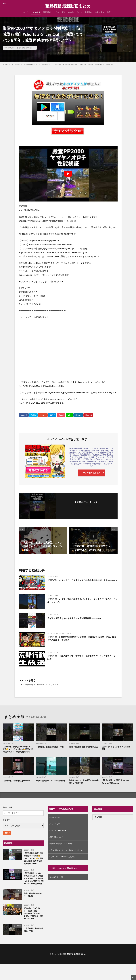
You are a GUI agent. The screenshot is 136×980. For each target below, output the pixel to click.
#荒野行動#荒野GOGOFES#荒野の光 (85, 748)
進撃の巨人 (99, 12)
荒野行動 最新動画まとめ (68, 6)
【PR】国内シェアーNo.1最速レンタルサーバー (68, 859)
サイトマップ (56, 830)
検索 (6, 838)
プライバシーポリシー (60, 837)
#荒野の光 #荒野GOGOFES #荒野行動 (51, 786)
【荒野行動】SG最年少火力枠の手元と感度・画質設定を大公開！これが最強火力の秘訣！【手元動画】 (80, 639)
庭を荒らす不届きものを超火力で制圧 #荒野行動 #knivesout (80, 618)
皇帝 (109, 12)
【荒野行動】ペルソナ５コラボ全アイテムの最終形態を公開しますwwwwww (82, 582)
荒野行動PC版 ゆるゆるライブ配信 (34, 910)
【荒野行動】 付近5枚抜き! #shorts (15, 786)
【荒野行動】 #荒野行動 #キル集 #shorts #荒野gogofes (118, 786)
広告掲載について (58, 843)
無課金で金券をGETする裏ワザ (63, 850)
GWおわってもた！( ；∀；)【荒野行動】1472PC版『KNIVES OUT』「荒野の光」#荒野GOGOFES (33, 930)
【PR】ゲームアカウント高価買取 (64, 867)
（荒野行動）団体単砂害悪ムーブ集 (51, 748)
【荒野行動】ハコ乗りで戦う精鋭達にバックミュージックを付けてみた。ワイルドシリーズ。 (82, 601)
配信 (64, 12)
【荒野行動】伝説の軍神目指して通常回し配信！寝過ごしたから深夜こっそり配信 (82, 658)
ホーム (26, 12)
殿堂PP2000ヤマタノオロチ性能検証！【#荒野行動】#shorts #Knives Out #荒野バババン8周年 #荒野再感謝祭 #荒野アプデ (69, 64)
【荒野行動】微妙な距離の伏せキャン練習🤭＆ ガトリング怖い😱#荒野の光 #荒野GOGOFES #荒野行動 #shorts (18, 751)
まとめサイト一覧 (58, 888)
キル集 (71, 12)
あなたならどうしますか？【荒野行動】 (117, 748)
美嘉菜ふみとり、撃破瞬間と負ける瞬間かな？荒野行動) (84, 786)
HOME (5, 64)
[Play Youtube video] (68, 174)
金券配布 (88, 12)
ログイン (43, 684)
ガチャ (56, 12)
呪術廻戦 (47, 12)
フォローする (87, 506)
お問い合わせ (56, 823)
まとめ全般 (36, 12)
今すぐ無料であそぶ (91, 473)
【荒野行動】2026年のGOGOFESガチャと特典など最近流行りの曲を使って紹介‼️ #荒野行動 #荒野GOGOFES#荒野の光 (34, 891)
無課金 (19, 921)
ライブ (79, 12)
